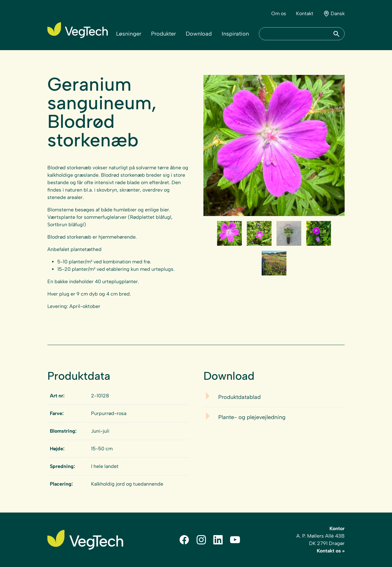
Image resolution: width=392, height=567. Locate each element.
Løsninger (129, 34)
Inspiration (235, 34)
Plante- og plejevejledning (252, 417)
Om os (279, 13)
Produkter (163, 34)
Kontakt (305, 13)
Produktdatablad (240, 397)
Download (199, 34)
